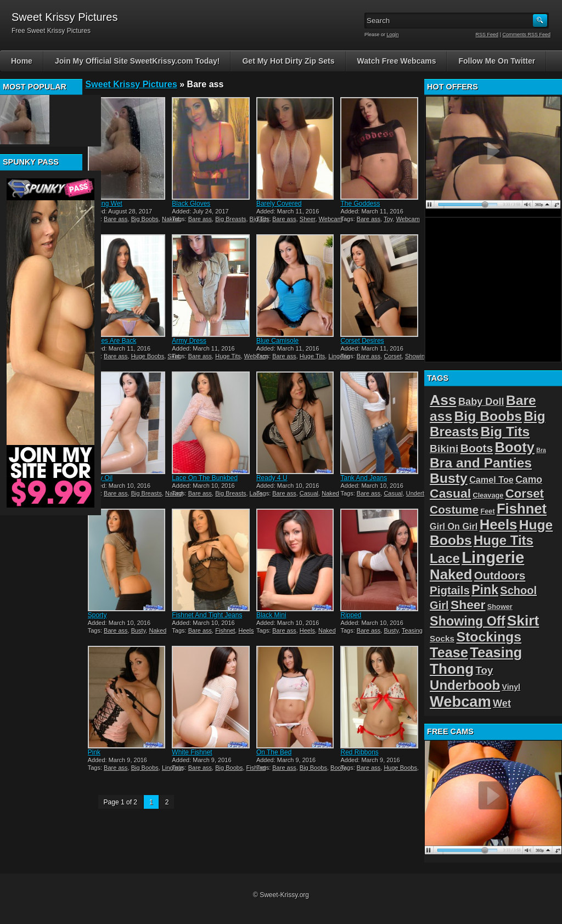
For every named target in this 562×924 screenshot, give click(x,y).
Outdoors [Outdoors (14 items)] (500, 575)
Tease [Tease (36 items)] (449, 652)
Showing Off (421, 356)
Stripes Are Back (112, 341)
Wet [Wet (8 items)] (502, 703)
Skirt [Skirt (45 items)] (523, 621)
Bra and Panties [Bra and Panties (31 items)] (481, 463)
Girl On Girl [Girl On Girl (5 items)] (454, 526)
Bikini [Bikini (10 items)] (444, 449)
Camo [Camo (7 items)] (529, 480)
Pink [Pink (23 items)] (485, 590)
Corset (392, 356)
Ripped (351, 615)
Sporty (97, 615)
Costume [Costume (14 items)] (454, 509)
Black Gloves (191, 204)
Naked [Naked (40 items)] (451, 574)
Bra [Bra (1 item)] (541, 450)
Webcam (331, 219)
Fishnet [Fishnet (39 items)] (522, 509)
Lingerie (339, 356)
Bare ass (116, 219)
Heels (246, 630)
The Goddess (360, 204)
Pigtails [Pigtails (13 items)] (450, 590)
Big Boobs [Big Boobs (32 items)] (488, 416)
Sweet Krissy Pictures (131, 84)
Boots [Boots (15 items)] (477, 448)
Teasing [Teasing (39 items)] (496, 652)
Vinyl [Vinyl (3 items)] (511, 687)
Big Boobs (145, 219)
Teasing (412, 630)
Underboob (421, 493)
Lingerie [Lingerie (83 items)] (493, 557)
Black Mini (271, 615)
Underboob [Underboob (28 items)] (465, 685)
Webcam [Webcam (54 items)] (460, 702)
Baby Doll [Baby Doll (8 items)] (481, 402)
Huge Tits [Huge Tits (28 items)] (504, 540)
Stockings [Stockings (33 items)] (489, 637)
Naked (171, 219)
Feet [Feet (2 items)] (487, 511)
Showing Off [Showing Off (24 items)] (467, 621)
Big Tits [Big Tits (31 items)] (505, 432)
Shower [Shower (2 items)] (500, 607)
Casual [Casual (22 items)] (450, 493)
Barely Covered (279, 204)
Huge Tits (228, 356)
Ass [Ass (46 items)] (443, 400)
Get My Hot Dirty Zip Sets (288, 61)
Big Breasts (231, 219)
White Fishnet (192, 752)
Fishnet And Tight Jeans (207, 615)
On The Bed (274, 752)
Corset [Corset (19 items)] (525, 494)
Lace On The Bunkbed (205, 478)
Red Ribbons (359, 752)
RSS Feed (487, 35)
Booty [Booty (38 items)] (515, 447)
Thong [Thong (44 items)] (452, 669)
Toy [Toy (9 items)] (485, 670)
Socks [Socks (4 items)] (442, 638)
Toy (388, 219)
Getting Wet (105, 204)
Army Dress (189, 341)
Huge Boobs (148, 356)
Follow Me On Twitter (497, 61)
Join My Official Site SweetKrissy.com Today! (137, 61)
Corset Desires (362, 341)
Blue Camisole (277, 341)
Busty (139, 630)
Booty (338, 768)
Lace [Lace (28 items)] (445, 558)
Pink (94, 752)
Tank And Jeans (364, 478)
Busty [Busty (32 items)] (449, 478)
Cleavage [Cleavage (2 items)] (488, 495)
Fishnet (225, 630)
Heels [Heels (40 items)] (499, 525)
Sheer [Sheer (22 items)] (468, 605)
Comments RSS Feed (526, 35)
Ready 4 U (272, 478)
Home (22, 61)
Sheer (308, 219)
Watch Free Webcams (397, 61)
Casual (309, 493)
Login (393, 35)
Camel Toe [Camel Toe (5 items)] (491, 480)
